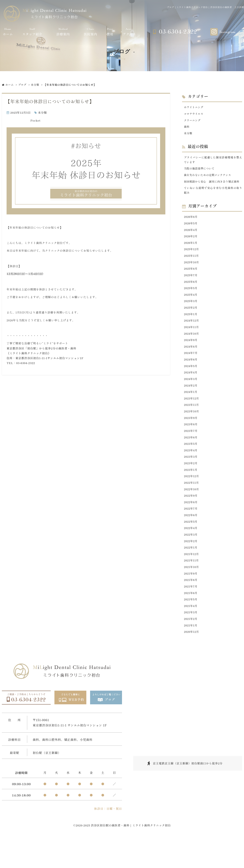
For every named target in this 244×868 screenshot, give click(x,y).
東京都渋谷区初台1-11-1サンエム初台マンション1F (49, 358)
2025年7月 (191, 286)
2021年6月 (191, 619)
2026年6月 (191, 225)
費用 (110, 32)
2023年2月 (191, 483)
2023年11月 (192, 422)
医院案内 (91, 32)
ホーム (8, 32)
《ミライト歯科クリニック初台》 (29, 353)
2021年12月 (192, 578)
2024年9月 (191, 354)
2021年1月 (191, 653)
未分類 (35, 85)
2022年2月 (191, 565)
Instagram (227, 32)
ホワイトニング (194, 107)
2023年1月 (191, 490)
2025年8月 (191, 280)
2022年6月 (191, 538)
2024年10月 (192, 348)
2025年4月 (191, 307)
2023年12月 (192, 415)
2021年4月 (191, 633)
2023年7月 (191, 449)
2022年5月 (191, 544)
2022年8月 (191, 524)
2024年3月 (191, 395)
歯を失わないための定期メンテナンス (209, 177)
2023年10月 (192, 429)
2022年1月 (191, 572)
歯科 (187, 128)
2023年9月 (191, 436)
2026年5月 (191, 232)
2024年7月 (191, 368)
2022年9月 (191, 517)
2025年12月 (192, 259)
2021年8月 (191, 606)
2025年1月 (191, 327)
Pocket (35, 120)
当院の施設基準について (200, 171)
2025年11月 (192, 266)
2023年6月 (191, 456)
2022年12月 (192, 497)
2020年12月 (192, 660)
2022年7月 (191, 531)
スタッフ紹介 (32, 32)
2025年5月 (191, 300)
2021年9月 (191, 599)
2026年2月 (191, 246)
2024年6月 (191, 375)
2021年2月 (191, 646)
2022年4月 (191, 551)
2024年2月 (191, 402)
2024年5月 (191, 382)
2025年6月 (191, 293)
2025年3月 (191, 314)
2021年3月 (191, 639)
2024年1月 (191, 409)
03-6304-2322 (178, 32)
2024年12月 (192, 334)
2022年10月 (192, 511)
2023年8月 (191, 443)
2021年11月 (192, 585)
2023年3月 (191, 477)
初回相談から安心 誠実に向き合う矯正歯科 (213, 187)
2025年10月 (192, 273)
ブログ (22, 85)
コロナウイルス (194, 114)
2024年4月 (191, 388)
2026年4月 (191, 239)
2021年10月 (192, 592)
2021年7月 (191, 612)
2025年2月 (191, 321)
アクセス (129, 32)
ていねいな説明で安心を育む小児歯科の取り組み (213, 198)
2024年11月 (192, 341)
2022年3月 (191, 558)
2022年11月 (192, 504)
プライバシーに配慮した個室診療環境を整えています (213, 161)
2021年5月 (191, 626)
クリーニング (193, 121)
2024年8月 (191, 361)
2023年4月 (191, 470)
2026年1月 (191, 253)
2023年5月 (191, 463)
